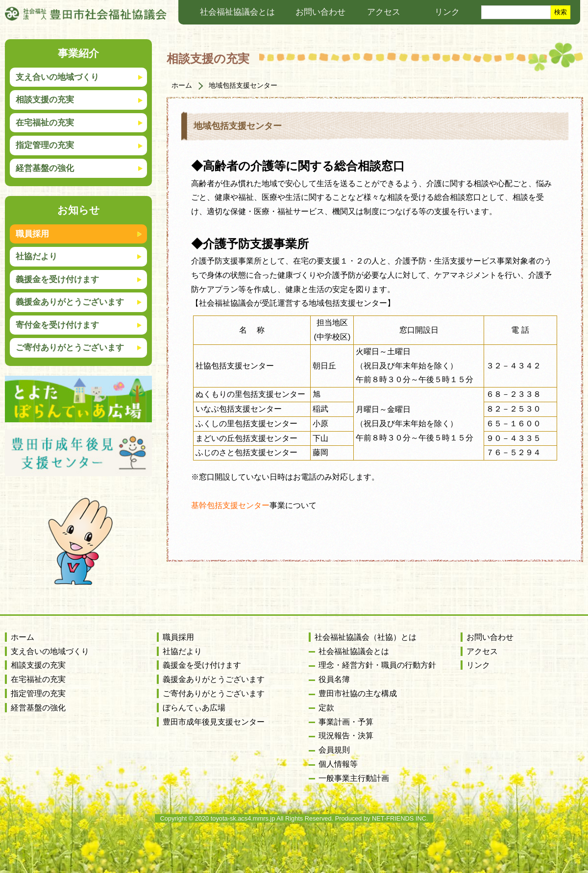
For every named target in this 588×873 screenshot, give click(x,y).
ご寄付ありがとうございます (70, 348)
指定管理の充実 (38, 693)
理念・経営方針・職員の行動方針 (377, 665)
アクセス (384, 12)
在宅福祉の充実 (38, 679)
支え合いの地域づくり (50, 651)
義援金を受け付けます (57, 279)
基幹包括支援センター (230, 505)
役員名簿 (334, 679)
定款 (326, 708)
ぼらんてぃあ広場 (194, 708)
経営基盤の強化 (38, 708)
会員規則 (334, 750)
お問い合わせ (320, 12)
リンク (447, 12)
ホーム (182, 85)
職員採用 (32, 234)
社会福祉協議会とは (237, 12)
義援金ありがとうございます (70, 302)
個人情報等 (338, 764)
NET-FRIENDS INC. (400, 818)
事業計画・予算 (346, 722)
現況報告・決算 (346, 736)
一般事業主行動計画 (354, 778)
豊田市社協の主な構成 (358, 693)
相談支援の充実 (208, 59)
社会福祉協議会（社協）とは (366, 637)
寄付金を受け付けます (57, 325)
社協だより (37, 256)
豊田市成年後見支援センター (214, 722)
